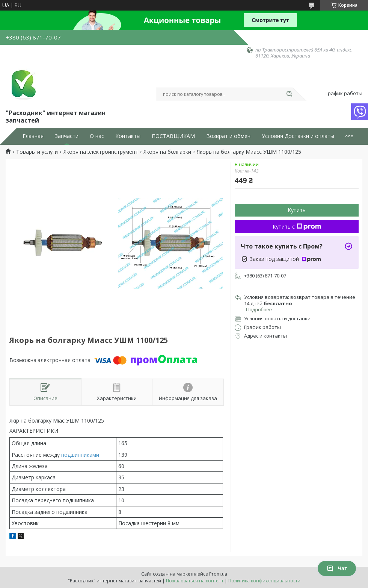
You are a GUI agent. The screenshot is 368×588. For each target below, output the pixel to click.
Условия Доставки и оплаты (298, 136)
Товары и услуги (37, 152)
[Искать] (289, 94)
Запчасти (67, 136)
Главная (33, 136)
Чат (337, 568)
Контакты (128, 136)
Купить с (297, 227)
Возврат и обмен (228, 136)
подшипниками (80, 455)
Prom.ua (218, 574)
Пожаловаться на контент (195, 581)
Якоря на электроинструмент (101, 152)
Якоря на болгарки (167, 152)
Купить (297, 210)
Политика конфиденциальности (264, 581)
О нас (97, 136)
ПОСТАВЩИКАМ (173, 136)
